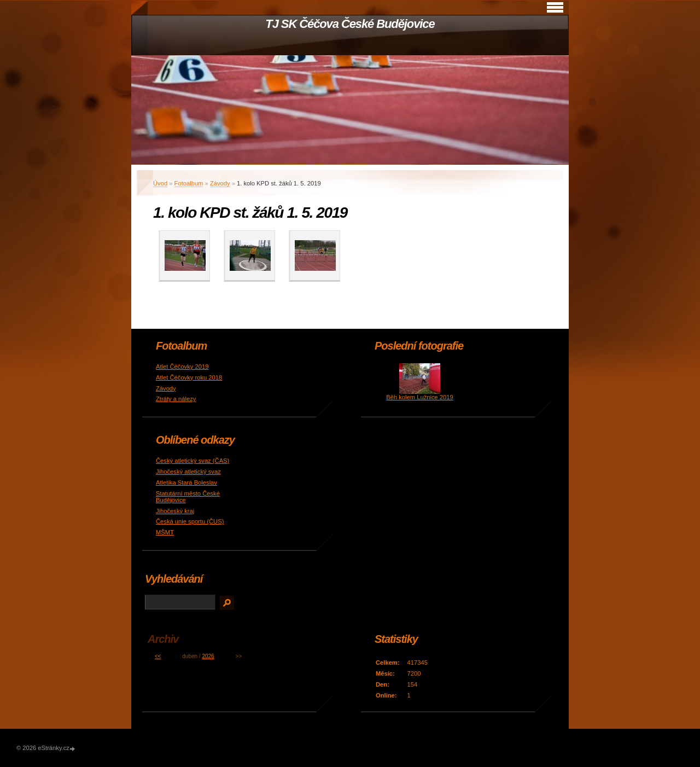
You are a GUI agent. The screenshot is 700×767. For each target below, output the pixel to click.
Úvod (160, 183)
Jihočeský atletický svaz (188, 472)
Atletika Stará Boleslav (186, 483)
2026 (208, 656)
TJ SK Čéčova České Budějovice (350, 24)
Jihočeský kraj (175, 511)
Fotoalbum (189, 183)
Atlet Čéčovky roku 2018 (189, 377)
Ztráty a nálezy (176, 399)
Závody (220, 183)
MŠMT (165, 532)
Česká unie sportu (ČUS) (190, 521)
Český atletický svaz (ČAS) (192, 461)
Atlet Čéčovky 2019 (182, 367)
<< (158, 656)
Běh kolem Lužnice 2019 (420, 397)
